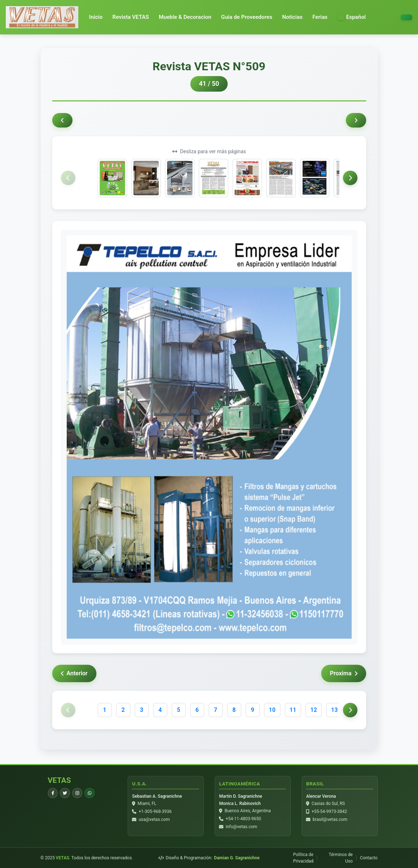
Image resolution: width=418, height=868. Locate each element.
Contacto (369, 858)
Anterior (74, 673)
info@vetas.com (242, 827)
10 (272, 710)
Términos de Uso (341, 858)
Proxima (343, 673)
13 (334, 710)
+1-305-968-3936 (155, 811)
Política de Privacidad (303, 858)
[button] (352, 17)
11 (293, 710)
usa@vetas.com (154, 819)
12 (314, 710)
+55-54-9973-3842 (330, 811)
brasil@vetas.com (330, 819)
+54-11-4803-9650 (244, 819)
